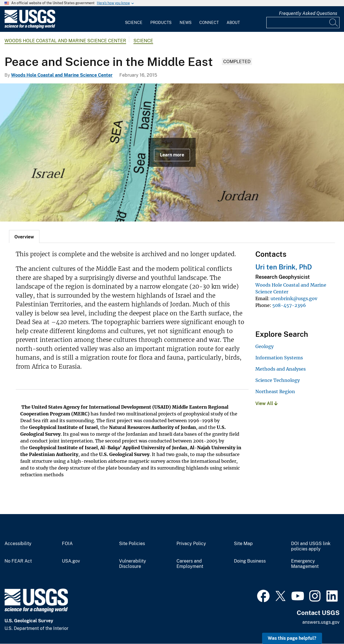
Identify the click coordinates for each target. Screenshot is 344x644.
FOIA (67, 544)
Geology (264, 346)
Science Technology (278, 380)
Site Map (243, 544)
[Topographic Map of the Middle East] (172, 152)
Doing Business (250, 561)
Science (134, 23)
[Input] (303, 23)
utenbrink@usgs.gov (294, 298)
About (233, 23)
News (186, 23)
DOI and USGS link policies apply (311, 546)
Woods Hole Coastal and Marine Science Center (65, 41)
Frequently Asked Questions (308, 13)
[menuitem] (134, 19)
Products (161, 23)
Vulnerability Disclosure (133, 564)
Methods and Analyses (281, 369)
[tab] (24, 236)
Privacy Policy (191, 544)
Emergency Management (305, 564)
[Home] (30, 27)
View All (266, 403)
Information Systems (279, 358)
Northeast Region (275, 391)
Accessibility (18, 544)
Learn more (172, 155)
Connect (209, 23)
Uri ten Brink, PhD (284, 267)
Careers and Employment (190, 564)
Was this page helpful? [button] (292, 638)
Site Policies (132, 544)
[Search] (334, 23)
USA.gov (71, 561)
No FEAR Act (18, 561)
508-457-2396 (289, 305)
